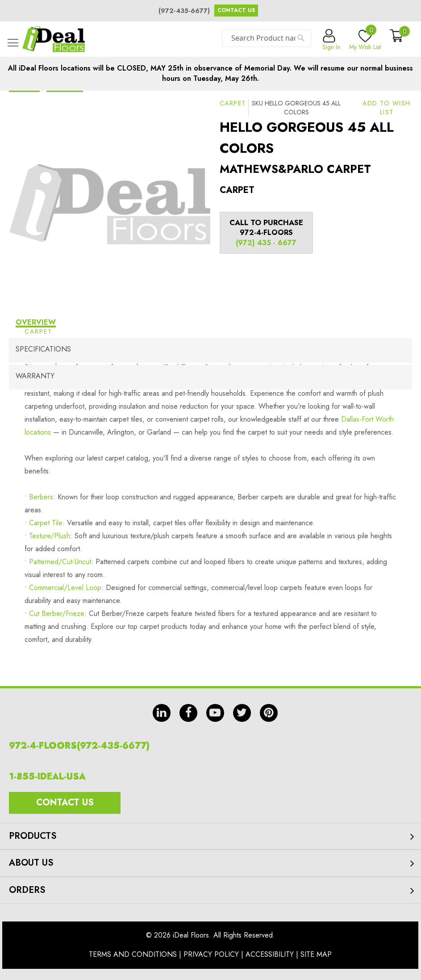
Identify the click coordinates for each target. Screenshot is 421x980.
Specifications (43, 349)
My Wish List (365, 40)
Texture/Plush (50, 536)
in (162, 713)
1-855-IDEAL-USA (47, 777)
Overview (36, 322)
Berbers (41, 497)
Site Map (316, 954)
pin (269, 713)
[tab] (210, 324)
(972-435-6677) (184, 11)
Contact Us (236, 10)
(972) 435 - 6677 (266, 243)
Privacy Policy (211, 954)
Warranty (35, 376)
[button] (387, 108)
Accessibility (270, 954)
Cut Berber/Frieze (57, 614)
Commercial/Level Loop (65, 588)
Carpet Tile (46, 523)
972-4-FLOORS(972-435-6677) (79, 746)
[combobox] (267, 38)
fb (188, 713)
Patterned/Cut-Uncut (60, 562)
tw (242, 713)
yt (215, 713)
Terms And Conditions (133, 954)
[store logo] (54, 39)
